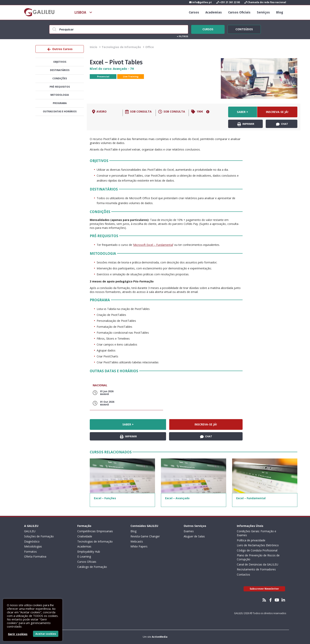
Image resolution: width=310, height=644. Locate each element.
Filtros (182, 36)
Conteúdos (244, 29)
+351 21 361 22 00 (228, 2)
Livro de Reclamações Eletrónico (258, 545)
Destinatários (60, 70)
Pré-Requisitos (60, 87)
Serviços (263, 12)
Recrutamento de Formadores (256, 569)
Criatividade (85, 536)
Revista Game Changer (145, 536)
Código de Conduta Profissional (257, 550)
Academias (214, 12)
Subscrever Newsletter (264, 589)
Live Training (131, 76)
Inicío (94, 47)
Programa (60, 103)
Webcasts (137, 541)
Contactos (243, 574)
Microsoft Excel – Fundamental (153, 245)
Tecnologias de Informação (121, 47)
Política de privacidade (251, 540)
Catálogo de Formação (92, 567)
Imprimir (246, 124)
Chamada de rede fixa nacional (265, 2)
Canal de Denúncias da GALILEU (258, 564)
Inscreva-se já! (277, 112)
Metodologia (60, 95)
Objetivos (60, 62)
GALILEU (30, 531)
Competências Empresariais (95, 531)
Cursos (194, 12)
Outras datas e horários (60, 111)
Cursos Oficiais (239, 12)
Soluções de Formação (39, 536)
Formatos (30, 552)
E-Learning (84, 556)
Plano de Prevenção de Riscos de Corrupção (258, 557)
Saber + (242, 112)
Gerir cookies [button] (18, 634)
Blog (280, 12)
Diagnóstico (32, 541)
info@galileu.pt (200, 2)
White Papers (139, 546)
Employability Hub (89, 552)
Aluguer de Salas (194, 536)
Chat (282, 124)
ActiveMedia (160, 637)
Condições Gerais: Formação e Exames (257, 533)
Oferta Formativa (35, 556)
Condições (60, 78)
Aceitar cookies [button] (46, 634)
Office (150, 47)
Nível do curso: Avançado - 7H (112, 69)
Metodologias (33, 546)
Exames (189, 531)
